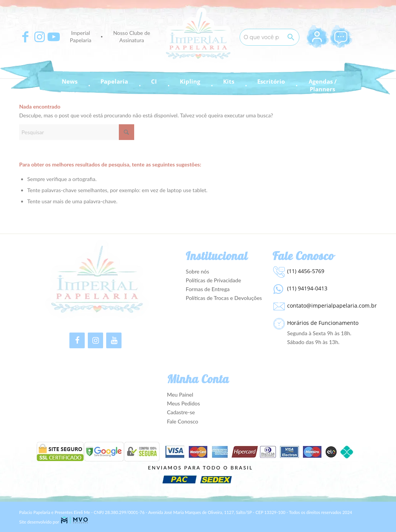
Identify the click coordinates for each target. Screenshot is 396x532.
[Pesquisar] (77, 132)
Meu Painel (180, 394)
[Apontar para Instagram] (39, 37)
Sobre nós (198, 271)
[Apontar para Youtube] (54, 37)
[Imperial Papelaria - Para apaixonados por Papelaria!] (198, 35)
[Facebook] (77, 340)
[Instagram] (95, 340)
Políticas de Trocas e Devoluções (224, 298)
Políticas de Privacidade (214, 280)
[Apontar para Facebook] (25, 37)
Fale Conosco (182, 421)
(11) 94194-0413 (307, 288)
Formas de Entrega (208, 289)
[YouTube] (114, 340)
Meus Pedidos (183, 403)
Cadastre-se (181, 412)
